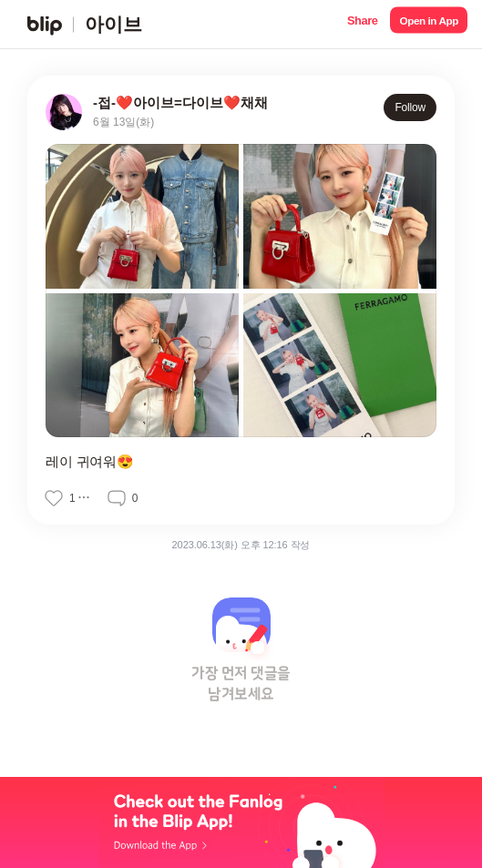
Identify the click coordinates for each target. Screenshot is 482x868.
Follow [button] (410, 107)
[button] (362, 24)
